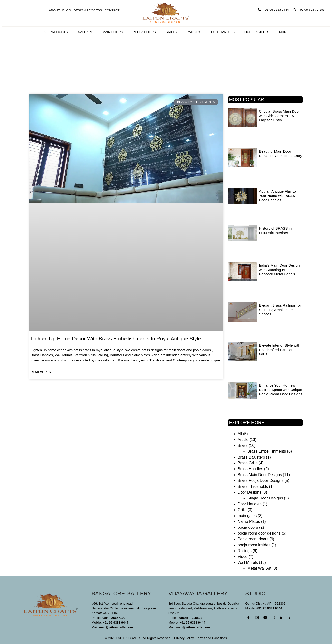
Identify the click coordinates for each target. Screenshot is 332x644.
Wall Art (85, 32)
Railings (194, 32)
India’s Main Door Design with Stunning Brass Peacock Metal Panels (279, 270)
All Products (55, 32)
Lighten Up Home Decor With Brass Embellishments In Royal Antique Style (116, 338)
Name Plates (249, 522)
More (284, 32)
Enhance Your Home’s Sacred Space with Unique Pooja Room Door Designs (281, 390)
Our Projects (257, 32)
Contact (112, 10)
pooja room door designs (259, 533)
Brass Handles (250, 469)
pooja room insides (254, 545)
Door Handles (250, 504)
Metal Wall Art (259, 568)
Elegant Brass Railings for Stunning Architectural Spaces (280, 310)
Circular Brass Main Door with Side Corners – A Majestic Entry (279, 116)
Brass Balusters (251, 457)
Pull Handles (223, 32)
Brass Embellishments (267, 451)
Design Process (88, 10)
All (240, 434)
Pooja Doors (144, 32)
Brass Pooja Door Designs (261, 481)
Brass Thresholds (253, 486)
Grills (171, 32)
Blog (67, 10)
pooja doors (248, 527)
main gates (247, 516)
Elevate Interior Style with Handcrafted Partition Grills (279, 350)
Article (243, 440)
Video (243, 557)
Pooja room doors (253, 539)
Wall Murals (248, 562)
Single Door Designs (265, 498)
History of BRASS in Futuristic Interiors (275, 230)
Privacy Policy (184, 638)
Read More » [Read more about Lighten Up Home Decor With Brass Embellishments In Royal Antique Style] (41, 372)
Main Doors (113, 32)
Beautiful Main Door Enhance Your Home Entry (280, 153)
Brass (243, 445)
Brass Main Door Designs (260, 475)
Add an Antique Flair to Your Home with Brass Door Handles (277, 196)
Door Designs (249, 492)
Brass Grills (248, 463)
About (54, 10)
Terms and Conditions (212, 638)
